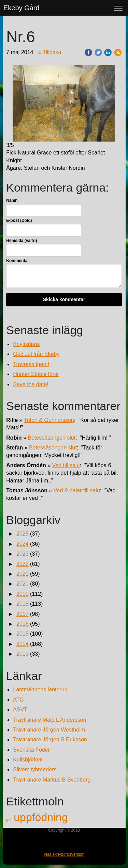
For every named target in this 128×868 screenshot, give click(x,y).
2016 (23, 624)
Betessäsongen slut (52, 438)
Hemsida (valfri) (22, 241)
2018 (23, 604)
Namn (12, 200)
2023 (23, 554)
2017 (23, 614)
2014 (23, 644)
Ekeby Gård (22, 8)
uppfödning (41, 817)
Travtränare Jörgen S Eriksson (50, 740)
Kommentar (18, 261)
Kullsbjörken (28, 760)
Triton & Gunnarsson (49, 420)
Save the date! (31, 384)
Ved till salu (66, 465)
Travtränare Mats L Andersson (49, 720)
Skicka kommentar (64, 299)
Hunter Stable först (36, 374)
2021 (23, 574)
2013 (23, 654)
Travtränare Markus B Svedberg (52, 780)
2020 (23, 584)
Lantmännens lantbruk (40, 690)
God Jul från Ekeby (36, 354)
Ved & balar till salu (77, 490)
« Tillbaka (50, 52)
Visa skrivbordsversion (64, 854)
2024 (23, 544)
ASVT (20, 710)
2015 (23, 634)
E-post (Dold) (19, 220)
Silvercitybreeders (35, 769)
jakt (10, 820)
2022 (23, 564)
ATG (18, 700)
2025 (23, 534)
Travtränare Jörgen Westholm (49, 730)
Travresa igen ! (31, 364)
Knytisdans (26, 344)
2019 (23, 594)
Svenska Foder (31, 750)
